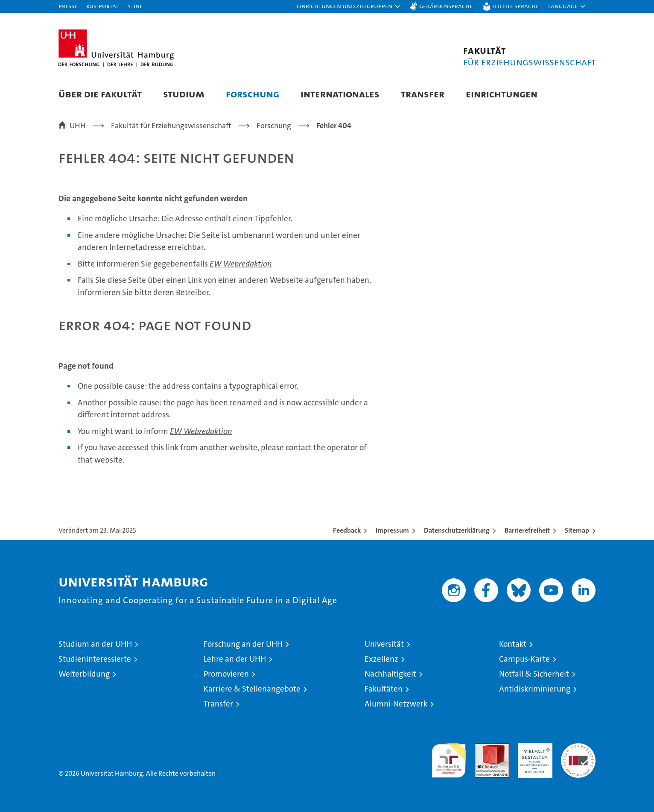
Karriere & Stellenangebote (252, 689)
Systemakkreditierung (578, 748)
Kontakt (513, 644)
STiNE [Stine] (135, 6)
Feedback (347, 530)
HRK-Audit (533, 748)
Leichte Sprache (515, 6)
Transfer (423, 94)
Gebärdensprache (446, 6)
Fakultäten (384, 689)
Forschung (253, 94)
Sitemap (577, 530)
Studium (184, 94)
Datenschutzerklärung (457, 530)
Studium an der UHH (95, 644)
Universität (384, 644)
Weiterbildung (84, 674)
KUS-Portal (102, 6)
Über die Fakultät (100, 94)
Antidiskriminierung (535, 689)
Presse (68, 6)
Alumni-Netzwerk (396, 704)
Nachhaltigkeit (390, 674)
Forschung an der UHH (243, 644)
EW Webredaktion (241, 264)
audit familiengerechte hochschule (449, 757)
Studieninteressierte (95, 659)
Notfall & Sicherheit (534, 674)
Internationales (340, 94)
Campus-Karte (524, 659)
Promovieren (226, 674)
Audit (483, 748)
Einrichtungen (502, 94)
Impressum (392, 530)
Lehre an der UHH (235, 659)
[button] (349, 6)
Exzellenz (381, 659)
